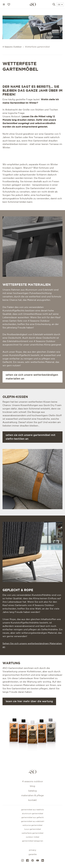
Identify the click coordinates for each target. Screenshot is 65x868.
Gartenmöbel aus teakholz (32, 810)
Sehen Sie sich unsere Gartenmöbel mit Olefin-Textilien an (30, 437)
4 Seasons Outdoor (12, 47)
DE (60, 5)
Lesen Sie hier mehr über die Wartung (29, 701)
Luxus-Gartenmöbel (33, 829)
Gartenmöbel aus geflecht (33, 818)
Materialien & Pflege (32, 796)
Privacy (32, 850)
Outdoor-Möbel (33, 837)
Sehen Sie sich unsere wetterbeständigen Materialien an (32, 377)
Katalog (33, 791)
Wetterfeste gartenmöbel (32, 833)
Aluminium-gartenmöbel (33, 814)
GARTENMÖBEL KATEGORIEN (33, 841)
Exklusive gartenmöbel (32, 825)
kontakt (32, 800)
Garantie (33, 854)
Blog (32, 786)
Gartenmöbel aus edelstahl (33, 821)
